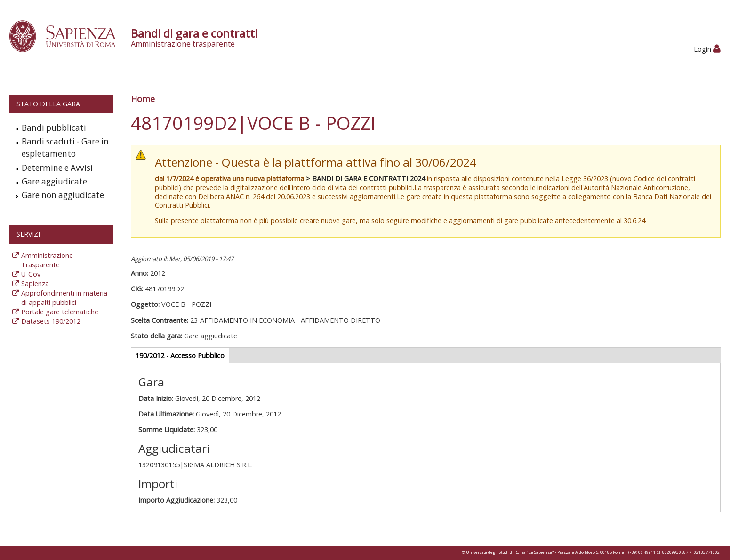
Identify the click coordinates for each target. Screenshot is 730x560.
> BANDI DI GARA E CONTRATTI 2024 (365, 179)
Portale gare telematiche (60, 312)
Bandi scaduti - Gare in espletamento (65, 148)
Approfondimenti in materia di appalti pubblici (64, 298)
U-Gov (31, 274)
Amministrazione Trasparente (47, 260)
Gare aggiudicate (54, 181)
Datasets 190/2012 (51, 321)
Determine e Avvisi (57, 168)
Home (143, 99)
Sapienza (35, 284)
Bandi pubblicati (54, 128)
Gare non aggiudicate (63, 195)
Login (707, 49)
